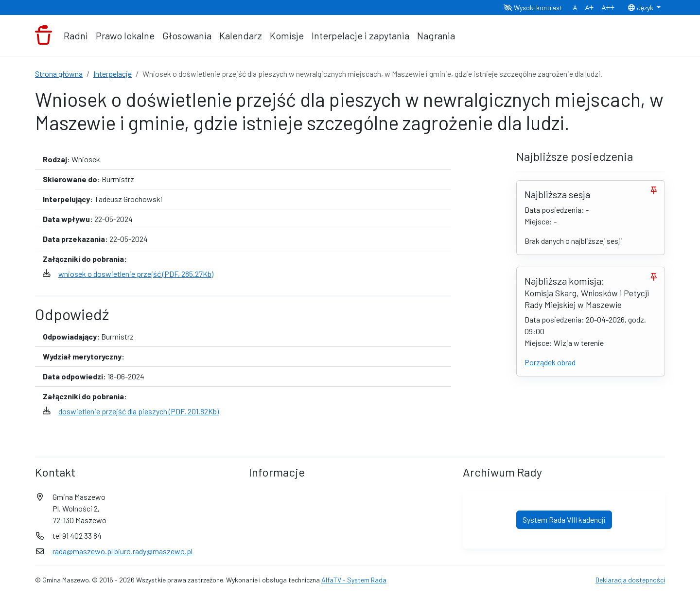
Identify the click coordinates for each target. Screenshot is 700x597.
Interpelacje (113, 74)
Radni (76, 35)
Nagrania (436, 35)
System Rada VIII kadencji (564, 520)
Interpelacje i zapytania (360, 35)
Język (641, 8)
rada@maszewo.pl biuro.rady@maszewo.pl (122, 551)
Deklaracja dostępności (630, 580)
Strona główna (59, 74)
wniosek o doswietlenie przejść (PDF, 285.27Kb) (136, 274)
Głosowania (187, 35)
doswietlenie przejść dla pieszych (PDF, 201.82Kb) (139, 411)
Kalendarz (241, 35)
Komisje (287, 35)
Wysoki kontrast (533, 8)
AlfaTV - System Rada (354, 580)
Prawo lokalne (125, 35)
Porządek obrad (550, 362)
